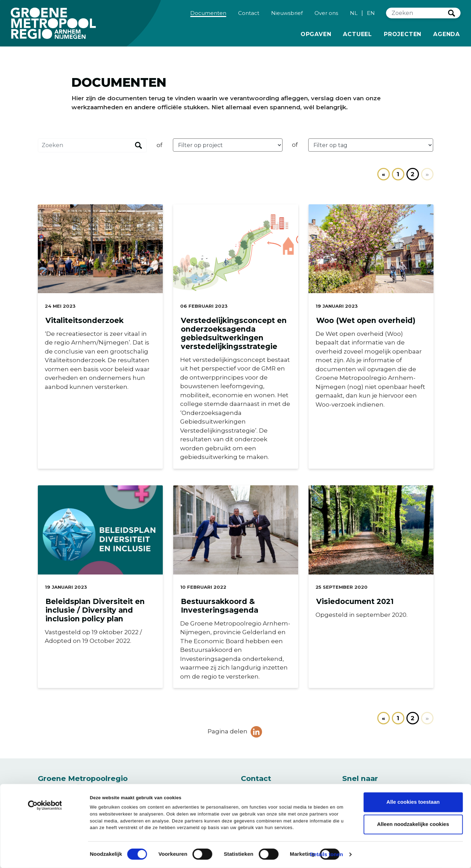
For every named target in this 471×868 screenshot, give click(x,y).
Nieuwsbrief (287, 16)
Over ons (326, 16)
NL (354, 16)
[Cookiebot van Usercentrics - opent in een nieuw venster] (45, 808)
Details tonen (326, 854)
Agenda (447, 37)
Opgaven (316, 37)
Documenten (209, 16)
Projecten (403, 37)
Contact (249, 16)
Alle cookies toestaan (413, 802)
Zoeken (452, 16)
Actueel (358, 37)
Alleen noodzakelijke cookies (413, 824)
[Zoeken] (417, 16)
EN (371, 16)
